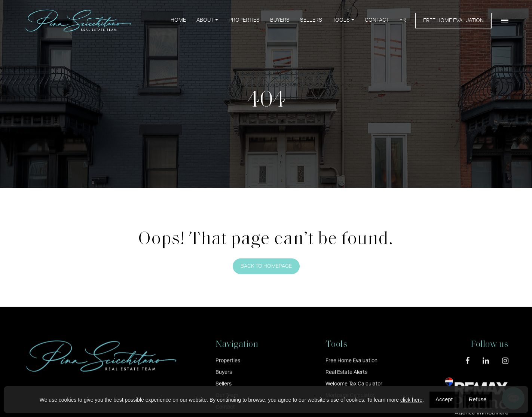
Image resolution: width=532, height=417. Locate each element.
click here (411, 400)
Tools (341, 20)
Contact (377, 20)
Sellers (311, 20)
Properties (244, 20)
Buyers (280, 20)
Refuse (478, 399)
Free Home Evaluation (453, 21)
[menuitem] (403, 20)
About (205, 20)
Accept (444, 399)
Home (178, 20)
